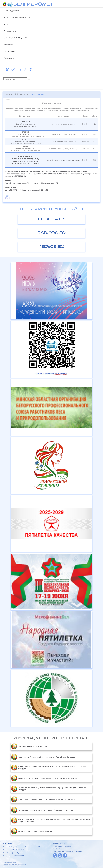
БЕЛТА (25, 864)
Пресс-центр (10, 31)
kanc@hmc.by (14, 853)
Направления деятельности (17, 17)
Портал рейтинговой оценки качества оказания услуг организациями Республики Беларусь (50, 789)
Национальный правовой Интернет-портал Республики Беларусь (43, 757)
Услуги (7, 24)
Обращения (10, 51)
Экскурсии (9, 58)
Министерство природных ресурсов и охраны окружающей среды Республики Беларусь (49, 767)
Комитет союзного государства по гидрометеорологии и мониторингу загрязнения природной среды (51, 820)
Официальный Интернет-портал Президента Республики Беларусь (44, 778)
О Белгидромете (12, 11)
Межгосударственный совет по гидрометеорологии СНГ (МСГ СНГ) (44, 799)
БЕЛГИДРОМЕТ (33, 5)
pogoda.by (52, 219)
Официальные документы (16, 38)
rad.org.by (52, 233)
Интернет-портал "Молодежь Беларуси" (32, 831)
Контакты (8, 45)
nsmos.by (52, 247)
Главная (9, 94)
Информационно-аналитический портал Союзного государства (42, 810)
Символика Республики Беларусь (29, 746)
